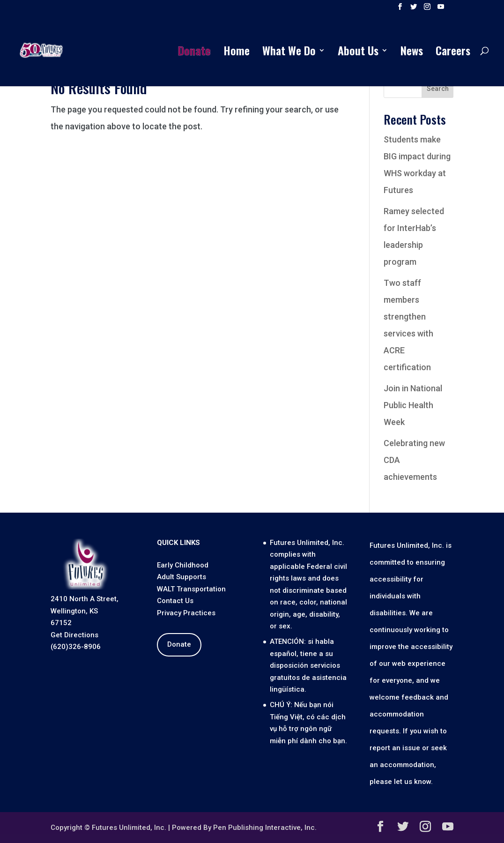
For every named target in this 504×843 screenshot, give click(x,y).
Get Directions (74, 635)
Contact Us (175, 601)
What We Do (289, 53)
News (412, 53)
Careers (453, 53)
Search (438, 89)
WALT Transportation (191, 589)
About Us (358, 53)
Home (237, 53)
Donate (194, 53)
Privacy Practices (186, 613)
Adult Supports (182, 577)
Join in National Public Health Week (413, 405)
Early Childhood (183, 565)
